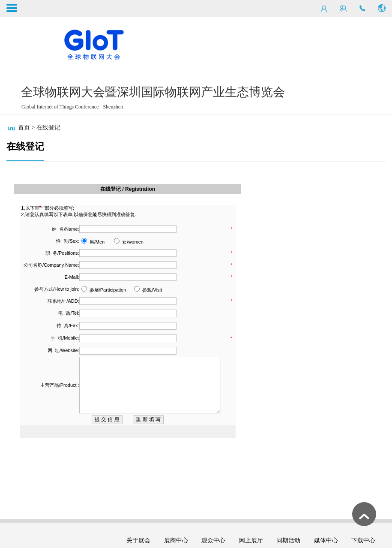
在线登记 (48, 128)
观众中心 (213, 540)
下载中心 (363, 540)
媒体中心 (326, 540)
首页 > (26, 128)
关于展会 (138, 540)
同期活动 (288, 540)
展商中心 (176, 540)
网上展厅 (251, 540)
